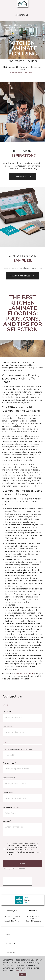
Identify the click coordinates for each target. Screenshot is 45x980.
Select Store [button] (22, 15)
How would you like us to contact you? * (18, 749)
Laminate (28, 25)
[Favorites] (39, 4)
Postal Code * (8, 793)
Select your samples (22, 276)
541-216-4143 (12, 919)
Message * (7, 821)
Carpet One (6, 25)
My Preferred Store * (11, 807)
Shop (7, 935)
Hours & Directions (12, 921)
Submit (22, 863)
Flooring (18, 25)
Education (10, 953)
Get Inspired (11, 944)
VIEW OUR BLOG (22, 176)
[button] (37, 4)
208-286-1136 (33, 919)
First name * (7, 712)
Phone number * (9, 763)
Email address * (9, 778)
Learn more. (20, 971)
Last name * (7, 727)
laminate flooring (25, 674)
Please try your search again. (23, 72)
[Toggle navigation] (3, 4)
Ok (22, 975)
